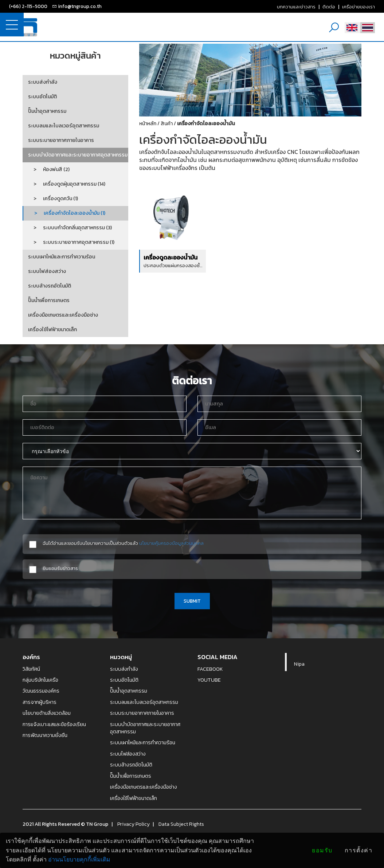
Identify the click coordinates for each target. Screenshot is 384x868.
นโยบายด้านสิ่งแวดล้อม (47, 713)
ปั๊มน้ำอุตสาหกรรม (47, 111)
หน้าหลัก (148, 124)
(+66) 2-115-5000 (28, 6)
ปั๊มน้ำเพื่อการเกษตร (49, 300)
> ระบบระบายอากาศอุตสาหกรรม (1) (71, 242)
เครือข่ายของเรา (358, 7)
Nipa (299, 664)
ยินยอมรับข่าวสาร (60, 568)
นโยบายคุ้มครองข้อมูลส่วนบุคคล (171, 543)
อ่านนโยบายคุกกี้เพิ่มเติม (79, 859)
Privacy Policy (134, 824)
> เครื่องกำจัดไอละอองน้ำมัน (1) (67, 213)
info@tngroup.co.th (80, 6)
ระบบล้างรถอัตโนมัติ (50, 286)
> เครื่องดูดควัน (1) (53, 199)
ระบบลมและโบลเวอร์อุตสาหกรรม (64, 126)
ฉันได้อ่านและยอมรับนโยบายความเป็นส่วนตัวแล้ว (123, 543)
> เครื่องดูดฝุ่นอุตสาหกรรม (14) (67, 184)
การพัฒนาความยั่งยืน (45, 735)
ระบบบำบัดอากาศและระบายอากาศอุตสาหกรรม (78, 155)
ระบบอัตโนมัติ (42, 97)
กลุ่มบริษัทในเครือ (40, 680)
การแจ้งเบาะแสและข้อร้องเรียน (54, 724)
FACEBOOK (210, 669)
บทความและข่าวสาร (296, 7)
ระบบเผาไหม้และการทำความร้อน (62, 257)
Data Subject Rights (181, 824)
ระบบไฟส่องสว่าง (47, 271)
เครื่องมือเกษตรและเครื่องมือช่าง (63, 315)
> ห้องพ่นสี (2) (49, 169)
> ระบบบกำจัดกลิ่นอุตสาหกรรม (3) (70, 228)
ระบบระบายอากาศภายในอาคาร (61, 140)
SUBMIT (192, 601)
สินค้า (167, 124)
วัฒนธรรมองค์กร (41, 691)
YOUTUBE (209, 680)
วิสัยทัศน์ (31, 669)
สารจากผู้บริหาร (40, 702)
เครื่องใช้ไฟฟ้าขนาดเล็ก (52, 330)
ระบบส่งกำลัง (43, 82)
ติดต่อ (329, 7)
